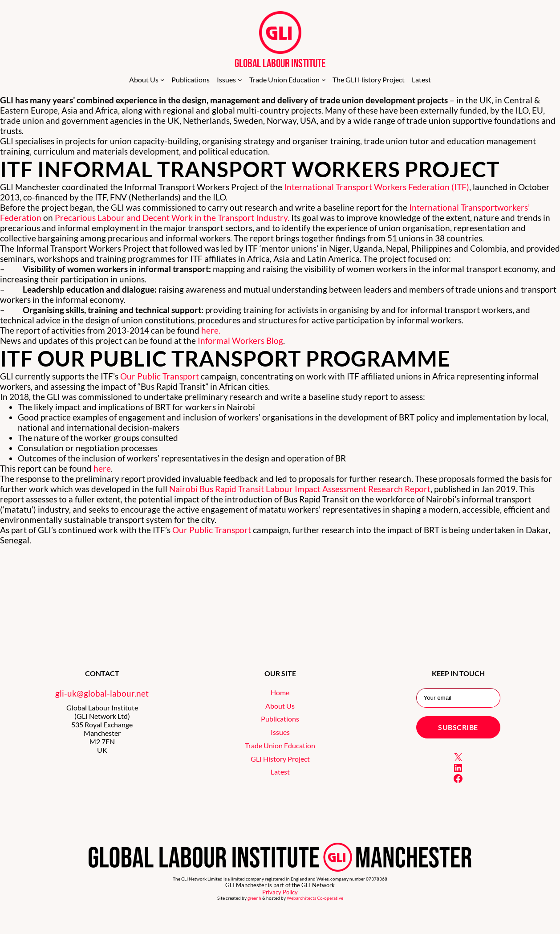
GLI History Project (280, 759)
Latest (280, 772)
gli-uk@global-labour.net (102, 693)
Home (280, 692)
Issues (280, 732)
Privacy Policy (280, 892)
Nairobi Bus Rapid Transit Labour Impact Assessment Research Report (300, 489)
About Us (280, 706)
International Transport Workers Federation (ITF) (377, 187)
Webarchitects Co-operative (315, 898)
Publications (280, 719)
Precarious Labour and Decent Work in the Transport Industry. (173, 218)
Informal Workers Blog (240, 341)
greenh (254, 898)
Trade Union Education (280, 745)
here (102, 468)
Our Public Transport (160, 376)
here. (211, 330)
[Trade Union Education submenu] (324, 80)
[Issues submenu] (240, 80)
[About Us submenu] (162, 80)
